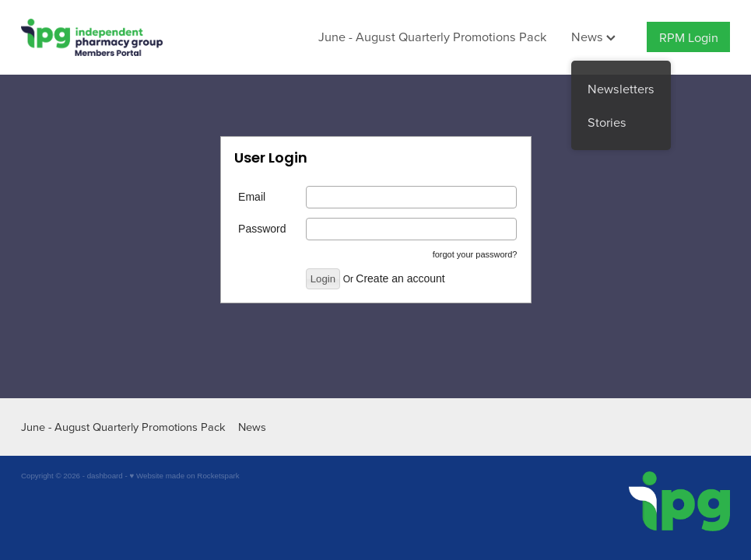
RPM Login (689, 37)
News (593, 36)
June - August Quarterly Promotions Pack (432, 36)
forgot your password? (475, 254)
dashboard (105, 476)
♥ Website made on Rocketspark (184, 476)
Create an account (400, 278)
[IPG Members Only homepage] (92, 37)
